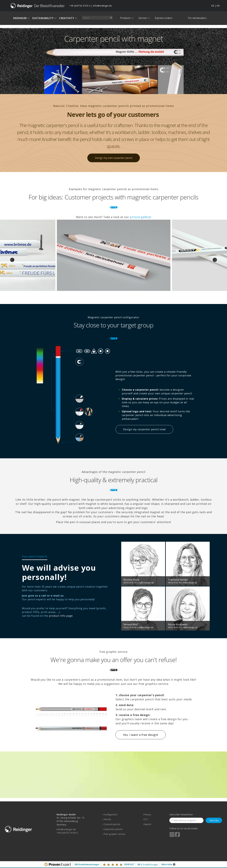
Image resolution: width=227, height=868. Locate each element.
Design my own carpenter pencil (114, 158)
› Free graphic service (114, 834)
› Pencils (107, 819)
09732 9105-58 (174, 583)
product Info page (61, 616)
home (5, 28)
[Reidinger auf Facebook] (177, 837)
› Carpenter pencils (112, 829)
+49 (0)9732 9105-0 (80, 6)
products (12, 28)
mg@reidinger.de (146, 583)
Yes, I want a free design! (141, 735)
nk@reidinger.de (190, 627)
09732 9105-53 (130, 583)
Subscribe (214, 820)
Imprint (147, 824)
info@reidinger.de (103, 6)
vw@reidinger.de (146, 627)
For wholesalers (197, 18)
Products (125, 18)
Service (143, 18)
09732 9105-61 (174, 627)
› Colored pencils (111, 824)
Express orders (164, 18)
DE (213, 6)
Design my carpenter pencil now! (144, 429)
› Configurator (110, 814)
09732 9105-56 (130, 627)
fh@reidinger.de (190, 583)
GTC (146, 819)
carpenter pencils (23, 28)
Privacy (147, 814)
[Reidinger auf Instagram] (172, 837)
